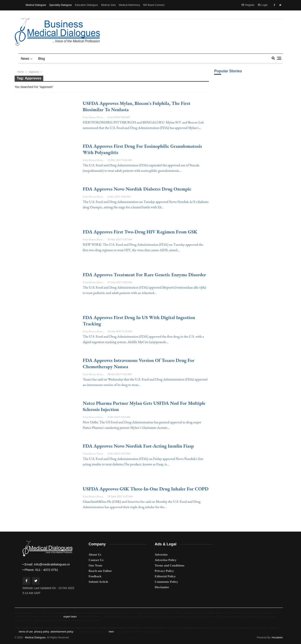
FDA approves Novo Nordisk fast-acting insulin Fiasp (138, 446)
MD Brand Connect (154, 5)
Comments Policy (166, 582)
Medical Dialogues (36, 5)
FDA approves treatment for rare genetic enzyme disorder (144, 275)
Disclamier (162, 587)
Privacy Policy (164, 571)
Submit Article (98, 582)
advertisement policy (62, 632)
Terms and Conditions (170, 565)
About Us (95, 555)
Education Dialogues (87, 5)
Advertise (161, 555)
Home (21, 72)
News (25, 59)
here (111, 632)
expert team (70, 617)
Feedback (95, 576)
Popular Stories (228, 71)
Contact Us (96, 560)
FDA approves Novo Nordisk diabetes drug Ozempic (137, 189)
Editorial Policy (165, 576)
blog (42, 59)
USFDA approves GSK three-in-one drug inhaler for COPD (146, 489)
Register (248, 5)
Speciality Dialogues (61, 5)
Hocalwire (277, 638)
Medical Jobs (108, 5)
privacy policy (41, 632)
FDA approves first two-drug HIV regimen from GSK (140, 232)
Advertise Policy (166, 560)
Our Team (95, 565)
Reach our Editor (100, 571)
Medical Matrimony (129, 5)
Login (263, 5)
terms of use (26, 632)
